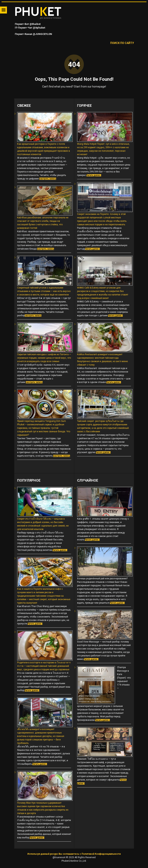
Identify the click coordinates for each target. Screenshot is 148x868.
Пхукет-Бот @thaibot (27, 24)
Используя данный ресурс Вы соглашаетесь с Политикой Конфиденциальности (74, 854)
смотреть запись (48, 179)
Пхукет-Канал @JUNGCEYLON (33, 34)
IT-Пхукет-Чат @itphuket (30, 28)
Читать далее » (94, 175)
